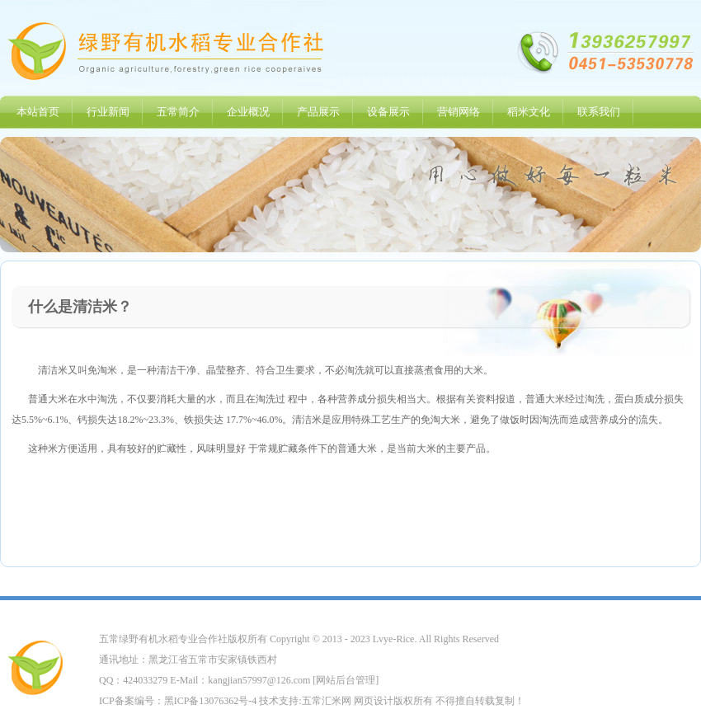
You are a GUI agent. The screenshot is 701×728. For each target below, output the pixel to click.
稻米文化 (529, 112)
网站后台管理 (346, 680)
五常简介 (178, 112)
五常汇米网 (327, 701)
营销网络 (459, 112)
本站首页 (38, 112)
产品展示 (318, 112)
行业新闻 (108, 112)
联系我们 (599, 112)
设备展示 (388, 112)
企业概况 (248, 112)
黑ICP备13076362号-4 (211, 701)
